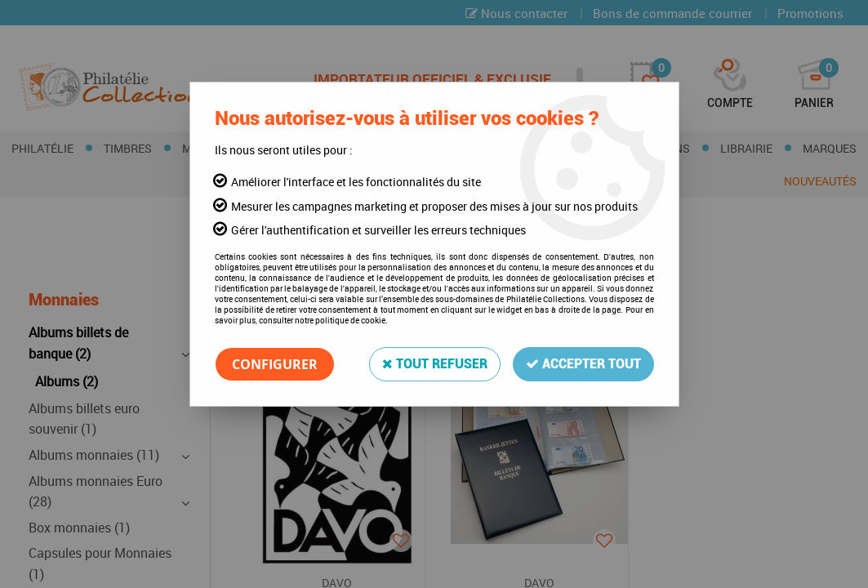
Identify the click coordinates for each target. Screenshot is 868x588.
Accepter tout (583, 364)
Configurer (275, 364)
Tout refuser (435, 364)
